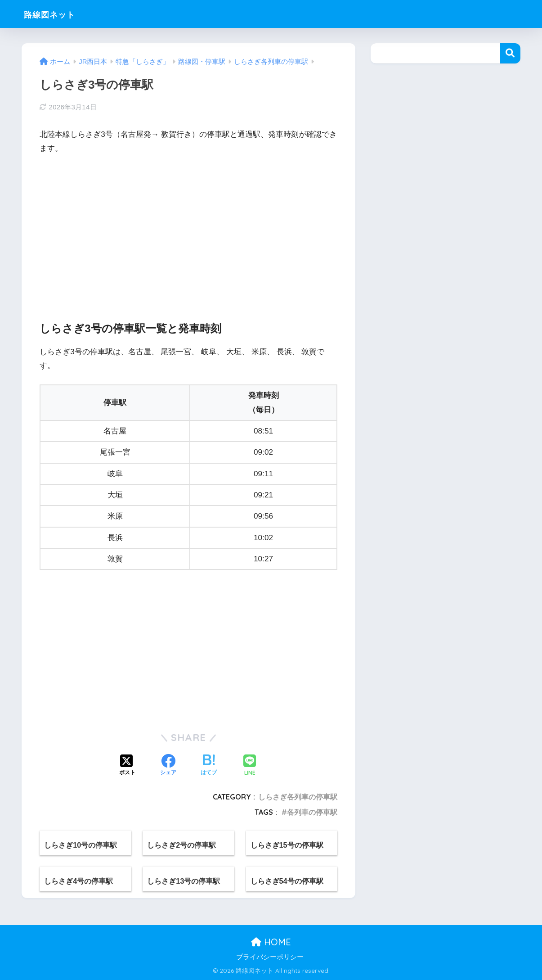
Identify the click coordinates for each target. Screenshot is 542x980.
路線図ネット (57, 14)
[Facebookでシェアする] (168, 766)
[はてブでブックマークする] (209, 766)
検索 (510, 53)
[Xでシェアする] (127, 766)
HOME (271, 942)
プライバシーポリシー (270, 957)
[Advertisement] (188, 230)
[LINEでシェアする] (250, 766)
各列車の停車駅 (312, 812)
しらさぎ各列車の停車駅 (298, 797)
